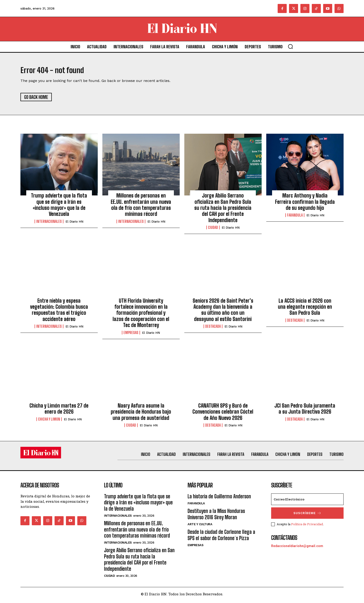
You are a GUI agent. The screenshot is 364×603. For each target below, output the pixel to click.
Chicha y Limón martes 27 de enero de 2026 (59, 411)
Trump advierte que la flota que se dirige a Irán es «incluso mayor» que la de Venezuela (59, 207)
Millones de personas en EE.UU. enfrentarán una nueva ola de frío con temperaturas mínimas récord (141, 207)
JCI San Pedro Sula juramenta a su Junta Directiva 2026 (305, 411)
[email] (307, 502)
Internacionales (49, 224)
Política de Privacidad (307, 526)
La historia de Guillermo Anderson (219, 499)
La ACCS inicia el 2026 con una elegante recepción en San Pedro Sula (305, 309)
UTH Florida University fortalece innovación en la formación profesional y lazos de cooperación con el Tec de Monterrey (141, 315)
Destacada (213, 329)
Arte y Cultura (200, 527)
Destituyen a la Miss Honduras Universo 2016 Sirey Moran (216, 516)
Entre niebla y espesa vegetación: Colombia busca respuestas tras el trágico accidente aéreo (59, 312)
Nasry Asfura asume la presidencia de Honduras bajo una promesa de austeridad (141, 414)
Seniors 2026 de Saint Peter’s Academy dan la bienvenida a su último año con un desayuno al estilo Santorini (223, 312)
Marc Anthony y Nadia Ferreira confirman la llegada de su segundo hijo (305, 204)
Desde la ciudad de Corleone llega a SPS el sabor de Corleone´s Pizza (221, 537)
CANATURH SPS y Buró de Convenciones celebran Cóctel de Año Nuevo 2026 (223, 414)
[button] (290, 46)
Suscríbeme (307, 515)
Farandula (295, 217)
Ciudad (213, 230)
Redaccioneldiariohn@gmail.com (297, 548)
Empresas (131, 335)
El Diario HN (74, 224)
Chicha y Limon (49, 421)
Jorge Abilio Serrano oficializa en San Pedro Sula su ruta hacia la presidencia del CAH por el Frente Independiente (223, 210)
